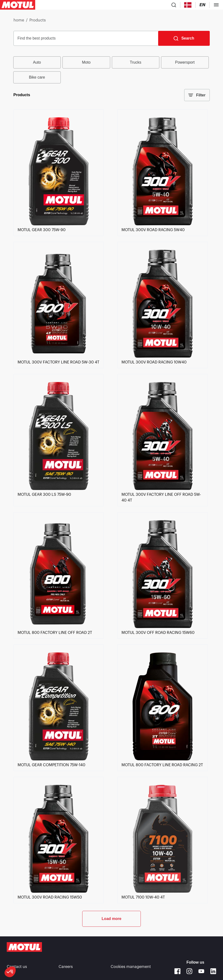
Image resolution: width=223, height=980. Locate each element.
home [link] (19, 20)
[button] (10, 972)
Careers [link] (66, 967)
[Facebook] (177, 971)
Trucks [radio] (136, 62)
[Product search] (174, 5)
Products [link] (38, 20)
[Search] (184, 38)
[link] (59, 224)
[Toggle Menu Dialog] (216, 5)
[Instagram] (189, 971)
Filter (197, 95)
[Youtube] (201, 971)
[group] (112, 70)
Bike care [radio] (37, 77)
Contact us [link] (17, 967)
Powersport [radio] (185, 62)
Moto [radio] (86, 62)
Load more (112, 919)
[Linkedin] (213, 971)
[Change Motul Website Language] (202, 5)
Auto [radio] (37, 62)
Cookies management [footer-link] (131, 967)
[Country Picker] (188, 5)
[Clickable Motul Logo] (18, 5)
